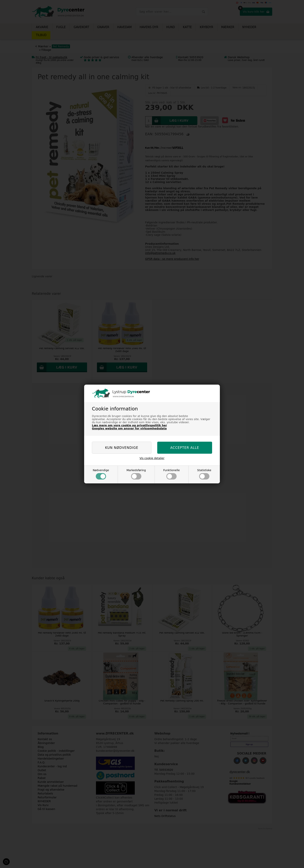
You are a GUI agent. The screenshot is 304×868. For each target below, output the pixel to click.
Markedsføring (136, 474)
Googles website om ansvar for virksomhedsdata (129, 428)
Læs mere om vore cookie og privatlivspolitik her (129, 425)
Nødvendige (101, 474)
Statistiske (204, 474)
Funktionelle (171, 474)
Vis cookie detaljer (152, 458)
